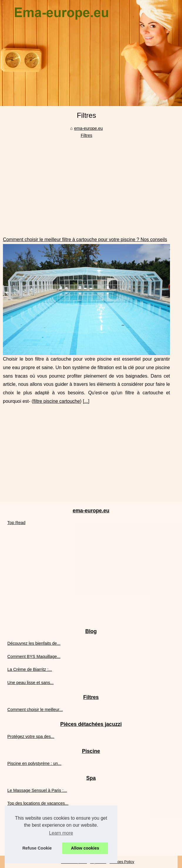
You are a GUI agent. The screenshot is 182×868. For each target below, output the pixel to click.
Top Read (16, 523)
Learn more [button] (61, 833)
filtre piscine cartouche (57, 401)
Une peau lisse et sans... (31, 683)
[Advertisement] (86, 183)
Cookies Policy (122, 862)
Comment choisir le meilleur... (35, 710)
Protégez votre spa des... (31, 736)
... (86, 401)
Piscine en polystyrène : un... (34, 763)
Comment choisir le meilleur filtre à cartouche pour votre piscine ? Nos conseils (85, 239)
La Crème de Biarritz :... (30, 669)
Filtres (86, 135)
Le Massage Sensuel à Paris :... (37, 790)
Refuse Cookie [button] (37, 848)
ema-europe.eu (89, 128)
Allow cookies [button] (85, 848)
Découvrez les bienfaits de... (34, 643)
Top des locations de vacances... (38, 803)
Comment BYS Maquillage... (34, 656)
